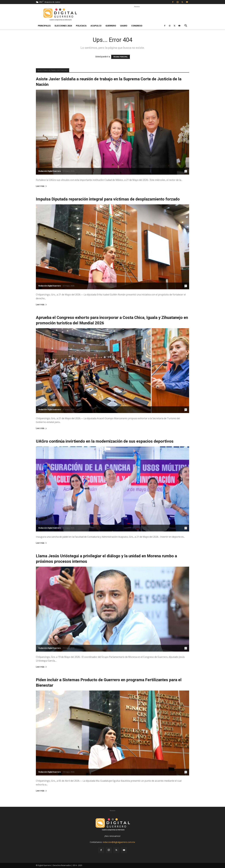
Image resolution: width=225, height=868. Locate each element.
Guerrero (111, 26)
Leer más (41, 186)
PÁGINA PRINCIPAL (121, 57)
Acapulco (96, 26)
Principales (44, 26)
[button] (186, 26)
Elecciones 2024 (63, 26)
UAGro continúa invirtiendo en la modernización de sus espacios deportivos (105, 441)
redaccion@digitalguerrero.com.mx (119, 842)
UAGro (124, 26)
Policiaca (81, 26)
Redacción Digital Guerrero (50, 171)
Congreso (137, 26)
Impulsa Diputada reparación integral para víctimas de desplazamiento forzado (108, 199)
